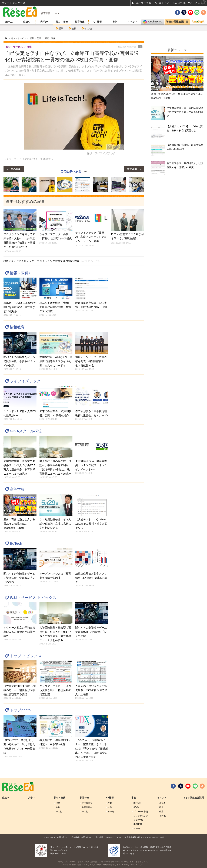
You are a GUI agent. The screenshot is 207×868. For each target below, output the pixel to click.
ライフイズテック (25, 381)
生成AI (27, 22)
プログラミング (141, 816)
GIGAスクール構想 (26, 431)
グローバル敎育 (141, 812)
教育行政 (80, 22)
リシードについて (114, 837)
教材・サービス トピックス (33, 598)
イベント (133, 22)
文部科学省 (87, 803)
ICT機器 (97, 22)
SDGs (136, 807)
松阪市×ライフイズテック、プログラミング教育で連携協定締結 (51, 261)
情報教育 (17, 327)
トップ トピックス (26, 656)
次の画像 (132, 169)
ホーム (9, 22)
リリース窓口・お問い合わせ (56, 837)
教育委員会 (87, 807)
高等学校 (17, 489)
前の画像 (16, 169)
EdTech (16, 543)
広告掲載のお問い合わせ (82, 837)
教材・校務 (62, 22)
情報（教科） (21, 273)
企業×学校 (138, 820)
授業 (61, 28)
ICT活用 (137, 803)
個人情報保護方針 (132, 837)
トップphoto (20, 710)
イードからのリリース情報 (152, 837)
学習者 (162, 803)
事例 (115, 22)
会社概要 (99, 837)
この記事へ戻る (74, 171)
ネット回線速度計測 (193, 798)
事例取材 (138, 824)
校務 (74, 28)
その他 (88, 28)
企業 (161, 812)
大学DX (44, 22)
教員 (161, 807)
